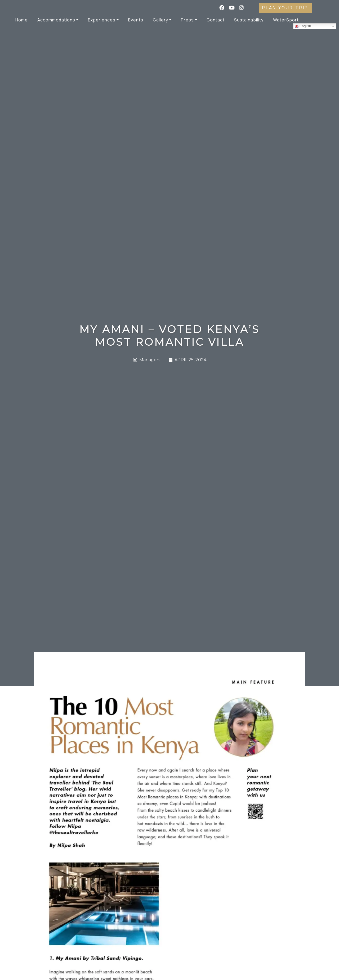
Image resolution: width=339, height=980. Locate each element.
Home (22, 20)
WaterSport (286, 20)
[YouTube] (232, 8)
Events (136, 20)
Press (187, 20)
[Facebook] (222, 8)
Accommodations (56, 20)
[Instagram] (245, 8)
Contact (216, 20)
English (303, 26)
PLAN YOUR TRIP (285, 8)
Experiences (102, 20)
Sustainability (249, 20)
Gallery (160, 20)
